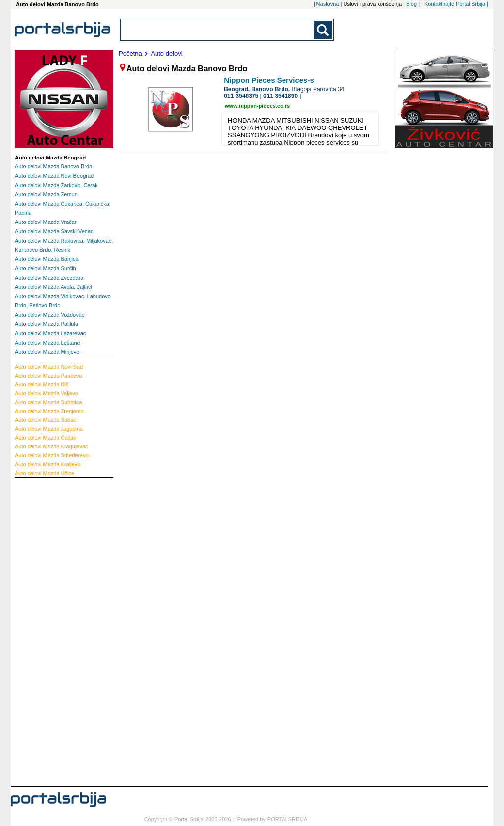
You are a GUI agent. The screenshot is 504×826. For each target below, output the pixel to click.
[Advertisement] (54, 631)
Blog (411, 4)
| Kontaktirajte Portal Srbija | (455, 4)
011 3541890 (281, 96)
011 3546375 (241, 96)
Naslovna (328, 4)
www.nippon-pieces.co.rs (257, 106)
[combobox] (218, 30)
